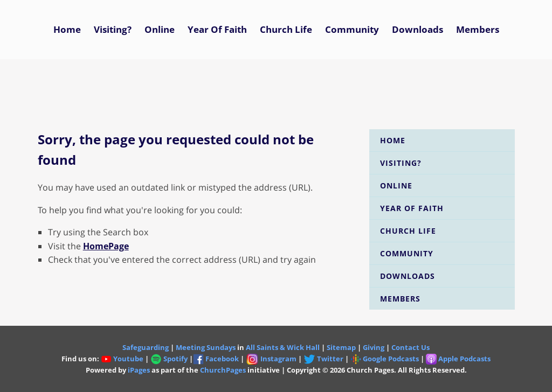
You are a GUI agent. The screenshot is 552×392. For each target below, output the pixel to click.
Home (67, 29)
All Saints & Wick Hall (283, 347)
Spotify (169, 359)
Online (160, 29)
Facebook (222, 359)
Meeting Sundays (206, 347)
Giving (374, 347)
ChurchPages (223, 370)
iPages (139, 370)
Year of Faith (217, 29)
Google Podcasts (391, 359)
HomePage (106, 246)
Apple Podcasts (464, 359)
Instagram (278, 359)
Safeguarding (146, 347)
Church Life (286, 29)
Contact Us (410, 347)
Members (478, 29)
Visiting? (113, 29)
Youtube (128, 359)
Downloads (418, 29)
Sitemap (341, 347)
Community (352, 29)
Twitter (324, 359)
